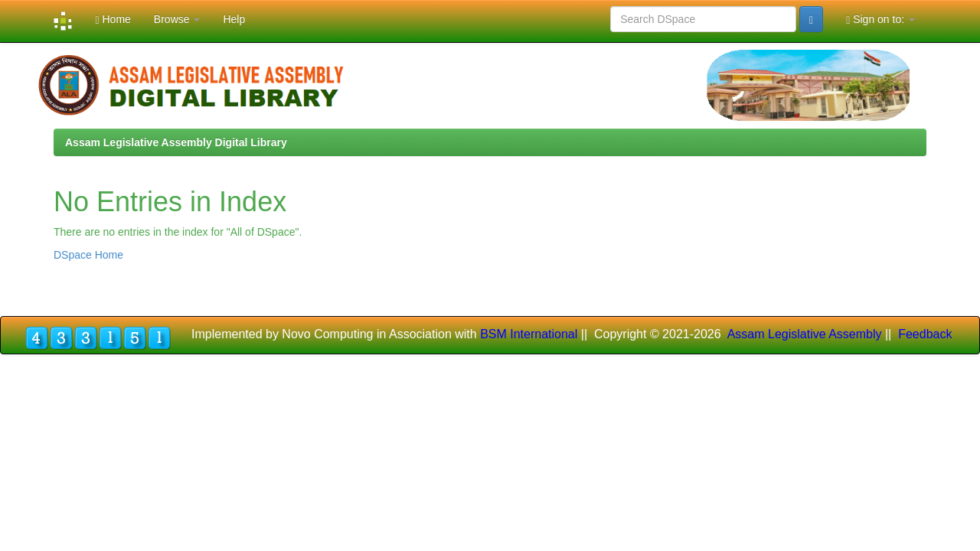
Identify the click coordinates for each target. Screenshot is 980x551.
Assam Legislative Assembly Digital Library (176, 142)
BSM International (529, 334)
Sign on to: (880, 20)
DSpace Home (88, 255)
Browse (177, 19)
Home (113, 20)
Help (234, 19)
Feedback (925, 334)
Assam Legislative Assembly (805, 334)
